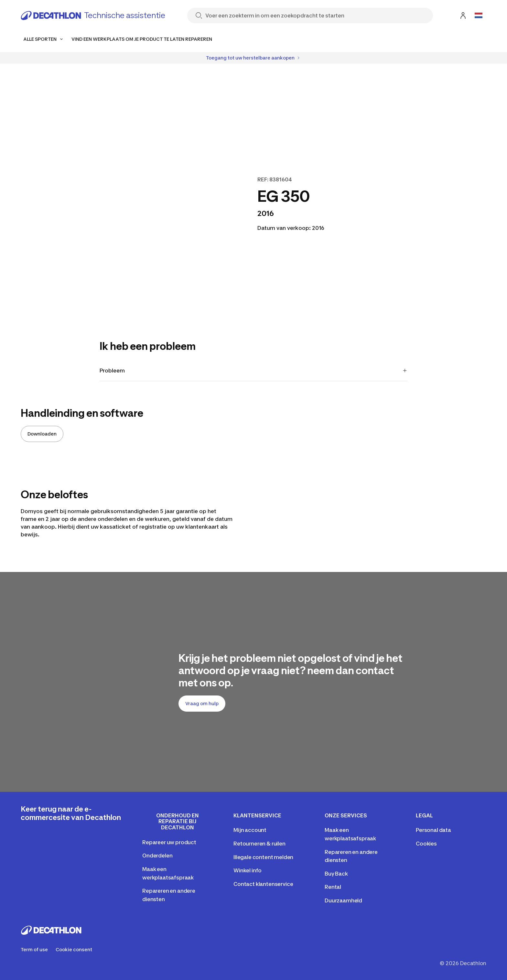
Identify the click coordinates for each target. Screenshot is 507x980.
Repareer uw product (169, 842)
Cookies (426, 844)
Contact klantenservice (263, 884)
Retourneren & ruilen (259, 844)
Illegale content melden (263, 857)
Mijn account (250, 830)
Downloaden (42, 434)
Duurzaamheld (343, 900)
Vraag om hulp (202, 703)
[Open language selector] (479, 16)
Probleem (253, 371)
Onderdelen (157, 856)
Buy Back (336, 874)
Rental (333, 887)
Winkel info (248, 870)
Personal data (433, 830)
